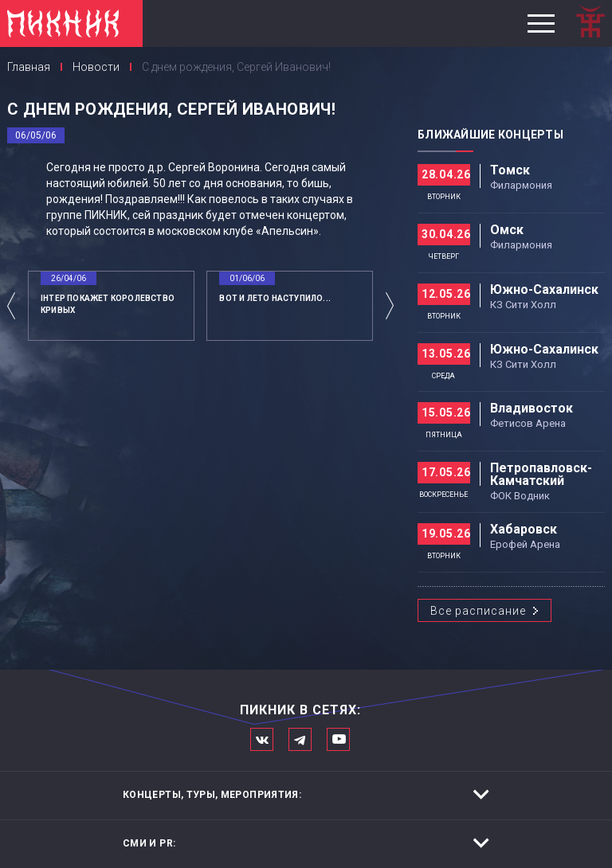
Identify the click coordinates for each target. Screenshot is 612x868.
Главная (29, 67)
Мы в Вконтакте (262, 739)
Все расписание (478, 611)
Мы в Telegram (300, 739)
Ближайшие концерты (490, 135)
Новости (96, 67)
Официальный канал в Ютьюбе (338, 739)
